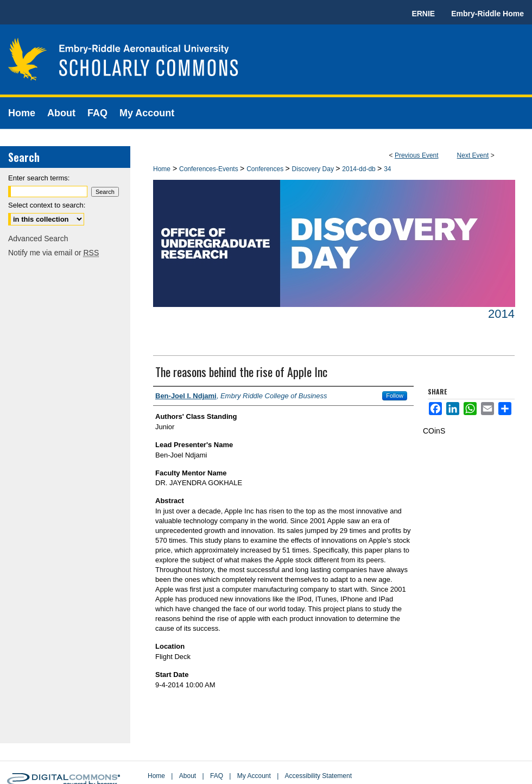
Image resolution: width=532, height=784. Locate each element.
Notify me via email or (53, 253)
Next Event (473, 155)
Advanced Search (38, 239)
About (188, 776)
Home (162, 169)
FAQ (217, 776)
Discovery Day (314, 169)
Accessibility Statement (318, 776)
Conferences (266, 169)
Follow (395, 396)
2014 (501, 314)
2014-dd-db (360, 169)
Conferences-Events (210, 169)
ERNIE (423, 14)
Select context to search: (47, 205)
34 (387, 169)
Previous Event (417, 155)
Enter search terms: (39, 178)
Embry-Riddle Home (487, 14)
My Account (254, 776)
